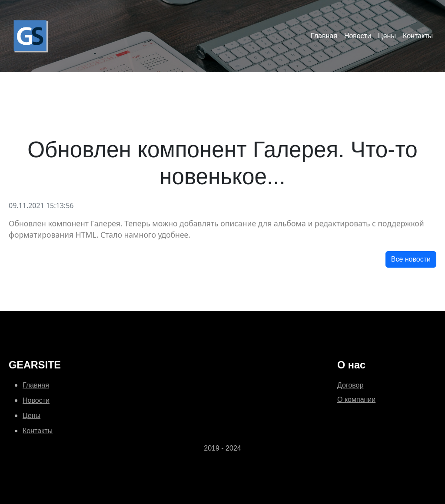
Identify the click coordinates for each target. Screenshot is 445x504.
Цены (387, 36)
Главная (324, 36)
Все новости (411, 259)
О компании (356, 400)
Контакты (418, 36)
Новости (358, 36)
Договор (350, 385)
